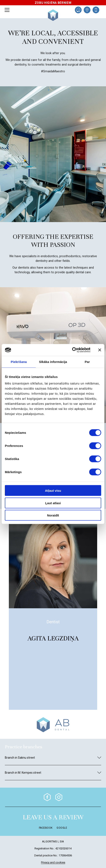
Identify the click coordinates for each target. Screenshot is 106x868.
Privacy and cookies (53, 863)
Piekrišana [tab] (19, 362)
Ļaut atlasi (53, 503)
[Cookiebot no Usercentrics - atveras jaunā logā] (72, 350)
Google (62, 828)
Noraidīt (53, 515)
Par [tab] (87, 362)
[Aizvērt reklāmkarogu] (100, 350)
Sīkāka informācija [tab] (53, 362)
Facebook (46, 828)
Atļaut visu (53, 491)
